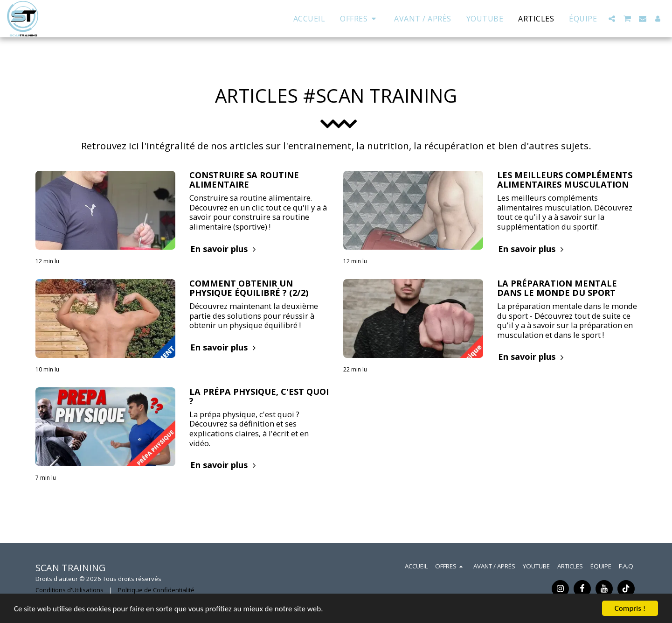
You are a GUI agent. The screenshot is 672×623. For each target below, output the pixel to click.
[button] (612, 19)
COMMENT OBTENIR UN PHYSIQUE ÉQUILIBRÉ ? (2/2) (249, 288)
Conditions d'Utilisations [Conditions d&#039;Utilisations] (69, 590)
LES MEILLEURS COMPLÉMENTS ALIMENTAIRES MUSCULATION (565, 180)
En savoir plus (224, 249)
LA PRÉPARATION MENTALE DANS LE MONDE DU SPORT (557, 288)
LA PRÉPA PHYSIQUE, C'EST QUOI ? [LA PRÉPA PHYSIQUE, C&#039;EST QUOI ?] (259, 396)
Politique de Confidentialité (156, 590)
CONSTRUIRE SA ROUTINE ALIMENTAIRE (244, 180)
